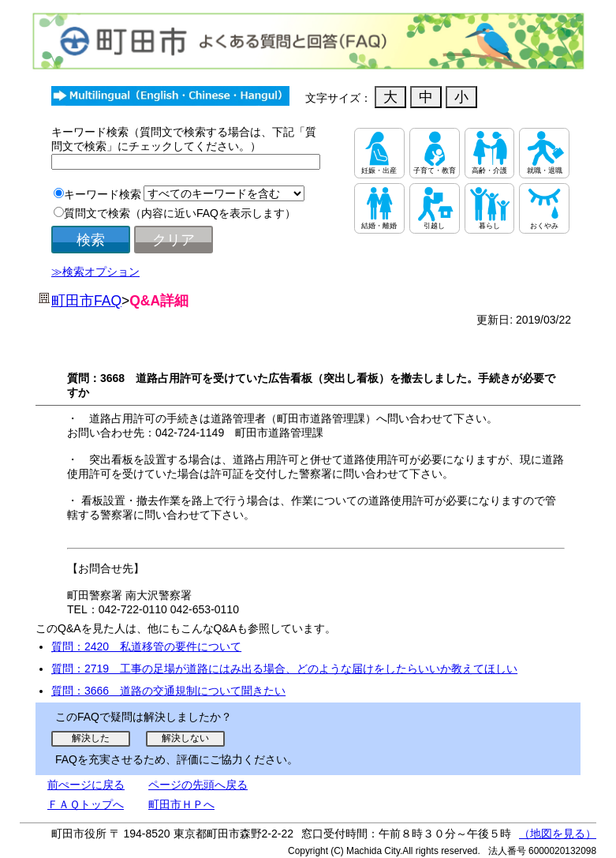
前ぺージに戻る (86, 785)
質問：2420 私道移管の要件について (146, 646)
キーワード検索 (103, 194)
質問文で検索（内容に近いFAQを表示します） (180, 213)
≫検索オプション (95, 272)
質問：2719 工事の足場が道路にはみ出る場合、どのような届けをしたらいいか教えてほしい (284, 669)
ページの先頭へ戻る (198, 785)
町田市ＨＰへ (181, 804)
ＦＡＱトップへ (86, 804)
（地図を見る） (558, 834)
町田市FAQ (86, 301)
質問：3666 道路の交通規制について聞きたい (168, 691)
